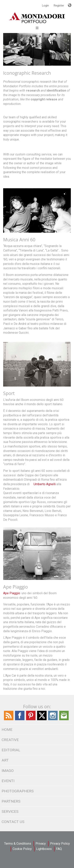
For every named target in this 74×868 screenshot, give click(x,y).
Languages (69, 4)
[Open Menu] (36, 24)
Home (7, 730)
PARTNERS (11, 801)
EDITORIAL (11, 750)
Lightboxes (44, 849)
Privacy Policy (60, 844)
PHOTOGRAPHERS (18, 791)
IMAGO (8, 771)
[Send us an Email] (64, 719)
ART (5, 760)
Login (45, 6)
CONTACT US (13, 822)
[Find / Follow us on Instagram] (53, 719)
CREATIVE (10, 740)
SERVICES (10, 812)
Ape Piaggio (12, 593)
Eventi (8, 781)
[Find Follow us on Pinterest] (31, 719)
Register (59, 6)
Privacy (41, 844)
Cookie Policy (22, 849)
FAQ (59, 849)
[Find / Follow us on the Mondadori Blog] (9, 719)
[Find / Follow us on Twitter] (42, 719)
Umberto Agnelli (45, 484)
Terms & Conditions (18, 844)
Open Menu (37, 28)
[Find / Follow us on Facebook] (20, 719)
